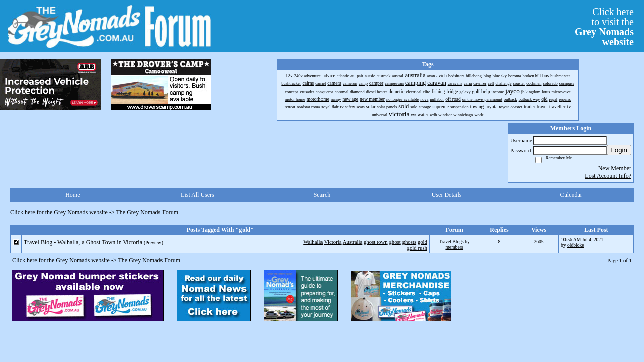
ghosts (409, 242)
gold (422, 242)
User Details (447, 195)
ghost (395, 242)
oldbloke (576, 245)
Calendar (571, 195)
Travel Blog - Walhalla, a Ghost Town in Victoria (83, 242)
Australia (353, 242)
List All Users (197, 195)
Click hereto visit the (604, 27)
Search (322, 195)
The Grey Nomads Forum (147, 212)
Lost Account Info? (608, 176)
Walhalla (313, 242)
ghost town (376, 242)
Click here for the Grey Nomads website (59, 212)
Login (619, 150)
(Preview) (153, 243)
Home (73, 195)
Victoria (333, 242)
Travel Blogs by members (454, 244)
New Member (615, 168)
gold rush (417, 248)
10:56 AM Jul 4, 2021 (582, 240)
